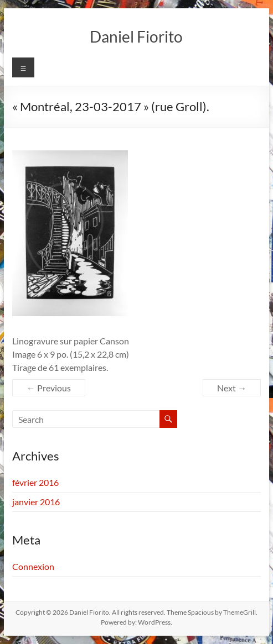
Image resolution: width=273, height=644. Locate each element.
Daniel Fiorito (136, 36)
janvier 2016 (36, 502)
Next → (232, 388)
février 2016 (35, 482)
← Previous (49, 388)
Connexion (33, 566)
